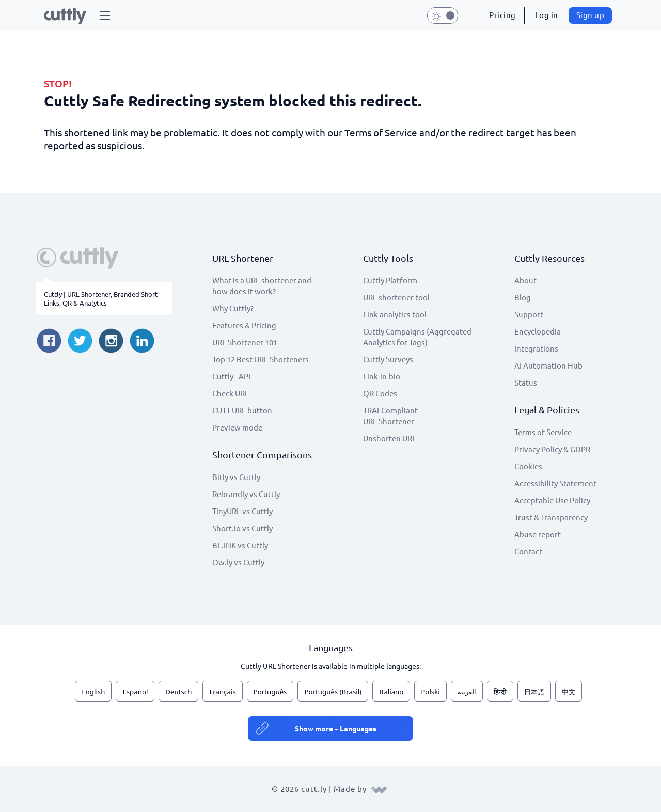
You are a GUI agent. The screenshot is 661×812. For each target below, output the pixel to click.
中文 (569, 692)
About (525, 280)
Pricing (502, 15)
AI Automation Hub (548, 365)
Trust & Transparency (551, 517)
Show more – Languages (336, 728)
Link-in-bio (382, 376)
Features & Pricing (244, 325)
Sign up (591, 15)
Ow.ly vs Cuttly (238, 562)
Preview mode (237, 427)
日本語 (534, 692)
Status (526, 382)
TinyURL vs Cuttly (242, 511)
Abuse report (538, 534)
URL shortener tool (396, 297)
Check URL (231, 393)
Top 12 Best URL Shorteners (261, 359)
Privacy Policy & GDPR (552, 449)
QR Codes (380, 393)
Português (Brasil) (333, 692)
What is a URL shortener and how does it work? (262, 285)
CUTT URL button (242, 410)
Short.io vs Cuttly (242, 528)
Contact (528, 551)
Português (270, 692)
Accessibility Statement (555, 483)
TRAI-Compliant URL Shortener (390, 416)
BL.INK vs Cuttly (240, 545)
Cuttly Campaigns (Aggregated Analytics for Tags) (417, 337)
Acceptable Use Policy (552, 500)
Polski (430, 692)
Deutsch (178, 692)
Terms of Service (543, 432)
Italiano (391, 692)
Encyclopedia (538, 331)
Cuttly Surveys (388, 359)
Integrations (536, 348)
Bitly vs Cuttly (236, 477)
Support (529, 314)
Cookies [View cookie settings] (528, 466)
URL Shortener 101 (245, 342)
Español (135, 692)
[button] (105, 15)
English (93, 692)
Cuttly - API (231, 376)
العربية (467, 692)
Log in (547, 15)
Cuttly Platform (390, 280)
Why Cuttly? (233, 308)
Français (222, 692)
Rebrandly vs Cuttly (246, 494)
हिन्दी (500, 692)
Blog (523, 297)
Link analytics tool (395, 314)
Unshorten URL (390, 438)
